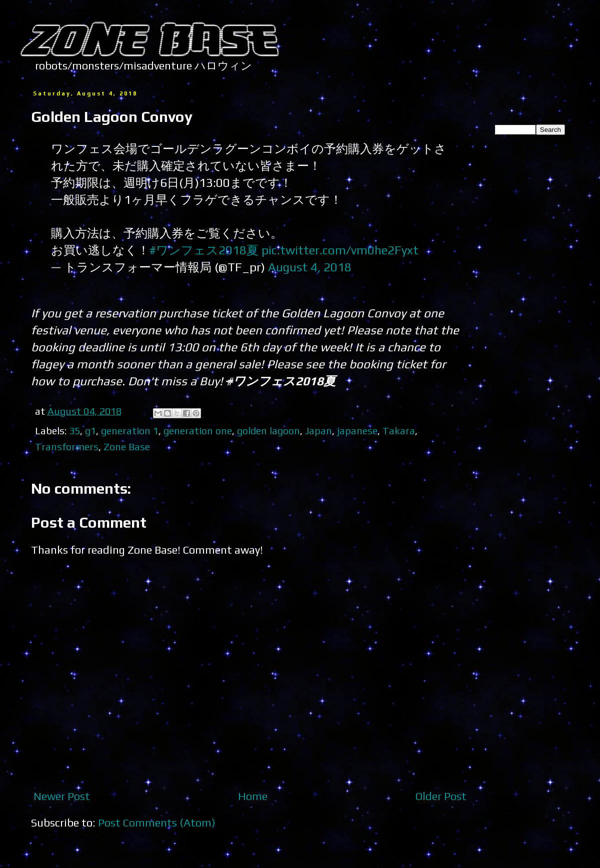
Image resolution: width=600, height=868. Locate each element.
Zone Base (127, 446)
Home (253, 796)
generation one (198, 431)
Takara (399, 431)
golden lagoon (268, 431)
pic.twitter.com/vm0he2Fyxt (340, 250)
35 (74, 431)
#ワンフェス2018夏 (204, 250)
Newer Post (62, 796)
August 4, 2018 (310, 267)
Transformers (67, 446)
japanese (357, 431)
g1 (90, 431)
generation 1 (130, 431)
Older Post (441, 796)
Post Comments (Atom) (157, 823)
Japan (318, 431)
